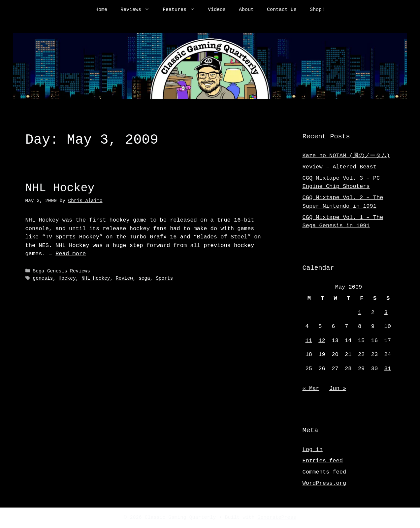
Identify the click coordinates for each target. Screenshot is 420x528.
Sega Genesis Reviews (62, 271)
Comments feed (324, 472)
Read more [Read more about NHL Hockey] (71, 254)
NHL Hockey (60, 188)
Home (101, 10)
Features (182, 10)
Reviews (138, 10)
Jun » (338, 388)
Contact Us (282, 10)
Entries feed (323, 461)
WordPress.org (324, 483)
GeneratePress (277, 518)
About (246, 10)
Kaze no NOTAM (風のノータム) (346, 156)
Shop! (317, 10)
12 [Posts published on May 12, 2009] (322, 341)
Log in (313, 450)
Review (124, 278)
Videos (217, 10)
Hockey (67, 278)
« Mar (311, 388)
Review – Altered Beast (339, 167)
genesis (43, 278)
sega (144, 278)
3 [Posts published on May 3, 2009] (386, 313)
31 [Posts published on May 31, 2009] (388, 369)
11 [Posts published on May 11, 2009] (309, 341)
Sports (164, 278)
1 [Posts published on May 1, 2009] (360, 313)
